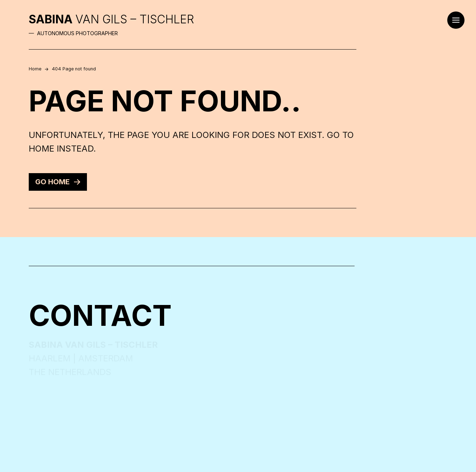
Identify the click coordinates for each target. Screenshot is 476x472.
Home (35, 69)
